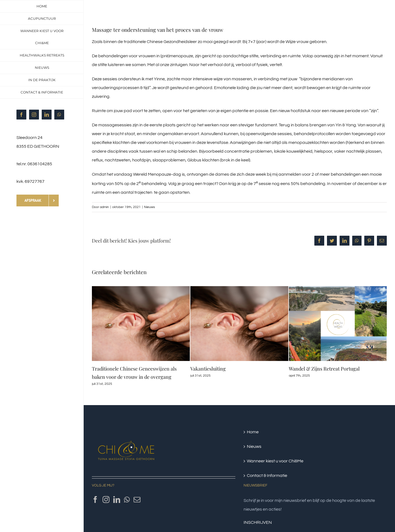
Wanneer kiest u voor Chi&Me (275, 461)
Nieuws (149, 207)
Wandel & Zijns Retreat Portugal (324, 369)
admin (104, 207)
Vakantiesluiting (208, 369)
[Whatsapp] (127, 500)
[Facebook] (95, 500)
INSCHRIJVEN (258, 522)
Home (253, 432)
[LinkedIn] (117, 500)
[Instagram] (106, 500)
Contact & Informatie (267, 476)
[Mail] (137, 500)
